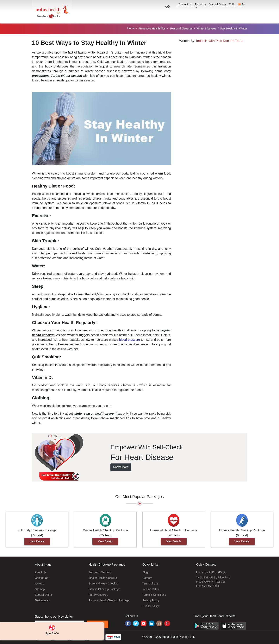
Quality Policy (151, 606)
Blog (145, 572)
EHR (232, 4)
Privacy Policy (151, 600)
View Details (37, 541)
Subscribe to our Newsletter (54, 617)
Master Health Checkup (103, 578)
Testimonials (42, 600)
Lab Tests (206, 13)
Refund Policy (151, 589)
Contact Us (42, 578)
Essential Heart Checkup (104, 583)
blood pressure (130, 340)
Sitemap (40, 589)
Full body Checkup (100, 572)
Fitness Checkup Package (105, 589)
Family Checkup (98, 595)
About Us (200, 4)
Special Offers (217, 4)
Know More (121, 467)
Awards (39, 583)
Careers (147, 578)
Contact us (185, 4)
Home (131, 28)
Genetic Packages (231, 13)
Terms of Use (150, 583)
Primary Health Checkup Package (109, 600)
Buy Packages (183, 13)
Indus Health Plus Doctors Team (220, 41)
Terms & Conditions (154, 595)
